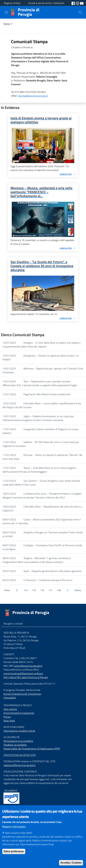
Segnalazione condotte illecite (19, 731)
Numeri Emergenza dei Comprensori (22, 694)
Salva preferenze (14, 858)
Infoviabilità (10, 698)
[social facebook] (73, 3)
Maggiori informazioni (14, 833)
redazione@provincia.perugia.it (20, 765)
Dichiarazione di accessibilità (18, 741)
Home (7, 24)
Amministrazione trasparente (19, 713)
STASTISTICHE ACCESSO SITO (20, 755)
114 (26, 590)
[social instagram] (78, 3)
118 (59, 590)
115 (34, 590)
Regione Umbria (12, 3)
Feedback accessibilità (15, 745)
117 (50, 590)
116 (42, 590)
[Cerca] (80, 12)
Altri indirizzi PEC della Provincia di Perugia (26, 677)
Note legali (9, 721)
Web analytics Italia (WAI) (18, 839)
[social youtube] (82, 3)
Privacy (7, 717)
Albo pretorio (10, 709)
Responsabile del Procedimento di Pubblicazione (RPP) (32, 749)
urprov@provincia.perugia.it (28, 666)
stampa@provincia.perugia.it (33, 96)
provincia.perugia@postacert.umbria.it (23, 673)
